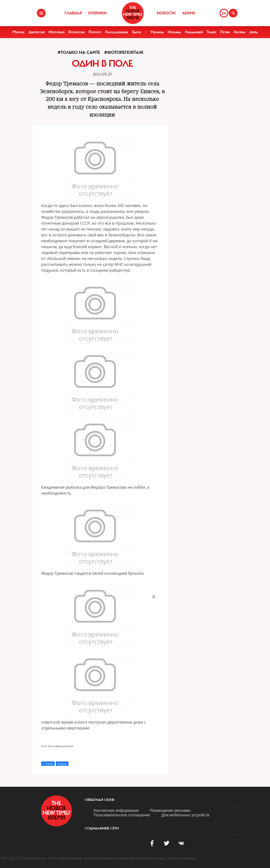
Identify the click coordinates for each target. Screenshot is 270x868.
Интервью (57, 32)
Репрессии (77, 32)
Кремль (240, 32)
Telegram (62, 764)
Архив (189, 13)
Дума (253, 32)
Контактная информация (116, 810)
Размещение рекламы (170, 810)
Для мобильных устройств (185, 815)
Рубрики (97, 13)
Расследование (117, 32)
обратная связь (100, 800)
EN (224, 14)
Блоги (137, 32)
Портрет (95, 32)
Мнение (19, 32)
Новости (166, 13)
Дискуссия (37, 32)
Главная (73, 13)
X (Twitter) (48, 764)
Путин (225, 32)
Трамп (212, 32)
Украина (157, 32)
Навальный (194, 32)
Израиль (174, 32)
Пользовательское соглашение (122, 815)
